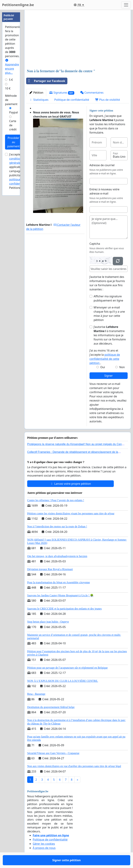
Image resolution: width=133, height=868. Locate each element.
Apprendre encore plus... (12, 67)
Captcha (95, 244)
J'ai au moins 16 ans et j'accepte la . (105, 357)
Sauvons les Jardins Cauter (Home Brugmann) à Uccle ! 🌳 (60, 595)
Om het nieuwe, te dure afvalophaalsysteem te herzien (57, 556)
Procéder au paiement (14, 142)
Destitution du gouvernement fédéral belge (51, 707)
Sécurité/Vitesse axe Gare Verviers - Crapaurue (53, 753)
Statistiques (39, 100)
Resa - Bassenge (36, 694)
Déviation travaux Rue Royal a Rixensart (50, 569)
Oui (103, 367)
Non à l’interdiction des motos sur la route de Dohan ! (57, 526)
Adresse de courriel (102, 165)
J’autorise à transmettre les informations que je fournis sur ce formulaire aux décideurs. (110, 335)
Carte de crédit (13, 125)
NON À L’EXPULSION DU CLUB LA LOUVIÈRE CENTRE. (63, 681)
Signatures (62, 93)
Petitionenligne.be (18, 5)
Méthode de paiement (11, 100)
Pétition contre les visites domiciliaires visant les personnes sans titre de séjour (71, 513)
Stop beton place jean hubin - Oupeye (48, 622)
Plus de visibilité (108, 100)
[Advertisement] (78, 40)
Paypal (14, 112)
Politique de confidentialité (72, 100)
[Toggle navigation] (126, 5)
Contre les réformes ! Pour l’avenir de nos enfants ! (56, 500)
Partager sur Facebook (46, 81)
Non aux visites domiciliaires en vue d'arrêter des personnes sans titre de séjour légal (74, 766)
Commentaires (92, 93)
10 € (8, 88)
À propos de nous (44, 848)
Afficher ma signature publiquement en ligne (108, 298)
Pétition (36, 93)
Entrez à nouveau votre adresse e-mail (105, 191)
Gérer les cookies (44, 844)
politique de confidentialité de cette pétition (105, 359)
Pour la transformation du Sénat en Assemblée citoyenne (59, 582)
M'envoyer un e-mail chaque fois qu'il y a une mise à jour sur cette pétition (109, 314)
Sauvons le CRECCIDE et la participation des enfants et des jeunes (64, 609)
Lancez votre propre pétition (70, 484)
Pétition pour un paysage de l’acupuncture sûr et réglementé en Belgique (67, 668)
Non (122, 367)
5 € (11, 80)
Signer (109, 376)
